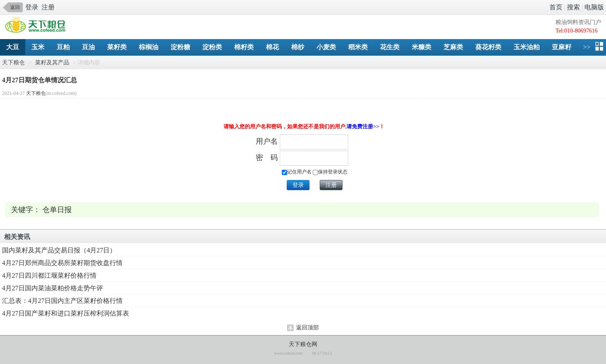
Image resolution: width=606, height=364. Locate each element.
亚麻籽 (562, 47)
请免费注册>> (363, 126)
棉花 (272, 47)
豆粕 (63, 47)
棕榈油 (149, 47)
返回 (15, 7)
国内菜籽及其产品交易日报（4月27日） (59, 250)
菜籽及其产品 (52, 62)
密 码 (267, 158)
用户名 (267, 141)
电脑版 (594, 7)
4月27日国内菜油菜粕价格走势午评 (53, 288)
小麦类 (326, 47)
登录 (32, 7)
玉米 (38, 47)
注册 (48, 7)
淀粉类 (212, 47)
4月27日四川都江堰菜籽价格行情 (49, 275)
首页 (556, 7)
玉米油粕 (527, 47)
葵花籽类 (488, 47)
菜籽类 (117, 47)
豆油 (88, 47)
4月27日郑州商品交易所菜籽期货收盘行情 (62, 263)
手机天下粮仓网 (37, 25)
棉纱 (298, 47)
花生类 (390, 47)
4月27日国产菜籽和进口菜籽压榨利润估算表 (66, 313)
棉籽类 (244, 47)
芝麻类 (453, 47)
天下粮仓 (13, 62)
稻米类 (358, 47)
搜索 (573, 7)
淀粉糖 (180, 47)
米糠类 (422, 47)
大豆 (13, 47)
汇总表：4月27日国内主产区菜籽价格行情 (62, 301)
